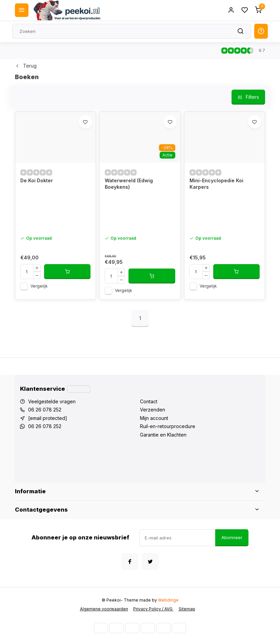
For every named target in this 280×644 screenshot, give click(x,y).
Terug (26, 66)
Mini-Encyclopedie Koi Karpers (216, 184)
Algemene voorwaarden (104, 609)
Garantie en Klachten (163, 435)
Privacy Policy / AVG (153, 609)
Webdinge (168, 600)
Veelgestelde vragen (52, 401)
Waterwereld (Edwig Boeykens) (129, 184)
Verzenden (153, 410)
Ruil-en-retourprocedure (168, 426)
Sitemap (187, 609)
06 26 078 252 (45, 410)
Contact (149, 401)
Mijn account (154, 418)
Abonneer (232, 537)
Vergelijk (39, 286)
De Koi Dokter (37, 180)
